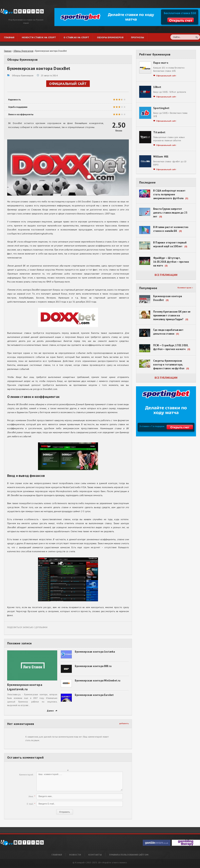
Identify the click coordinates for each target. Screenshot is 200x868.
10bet (157, 87)
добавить (124, 723)
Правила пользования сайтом (129, 855)
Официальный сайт (68, 84)
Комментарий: (26, 775)
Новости (75, 855)
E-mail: (30, 804)
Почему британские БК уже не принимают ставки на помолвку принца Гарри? (172, 315)
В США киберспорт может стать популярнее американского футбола (169, 194)
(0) (187, 198)
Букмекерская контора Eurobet (94, 695)
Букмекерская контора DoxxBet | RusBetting (20, 10)
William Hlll (161, 156)
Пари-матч (161, 63)
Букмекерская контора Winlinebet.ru (98, 681)
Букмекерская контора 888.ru (93, 666)
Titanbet (159, 132)
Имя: (31, 796)
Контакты (95, 855)
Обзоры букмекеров (23, 76)
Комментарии (185, 288)
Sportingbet (161, 108)
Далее (52, 711)
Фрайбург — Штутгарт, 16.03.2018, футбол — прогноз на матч (171, 262)
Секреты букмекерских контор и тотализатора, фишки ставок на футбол (169, 365)
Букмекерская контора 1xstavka (95, 652)
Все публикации (166, 275)
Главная (57, 855)
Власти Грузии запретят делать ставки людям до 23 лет (170, 213)
